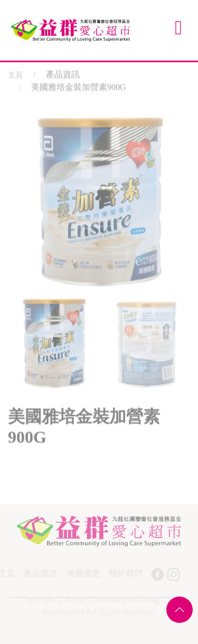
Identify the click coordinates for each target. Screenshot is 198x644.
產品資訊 (40, 573)
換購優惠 (82, 573)
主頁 (15, 74)
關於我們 (125, 573)
